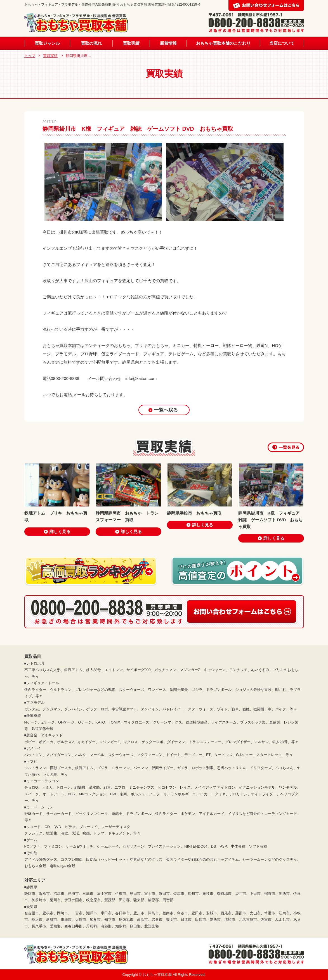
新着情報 (168, 43)
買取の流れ (91, 43)
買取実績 (131, 43)
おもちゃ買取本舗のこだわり (223, 43)
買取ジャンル (47, 43)
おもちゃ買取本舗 (158, 975)
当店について (282, 43)
